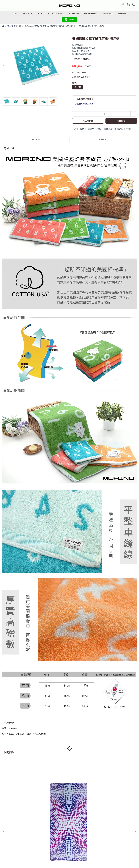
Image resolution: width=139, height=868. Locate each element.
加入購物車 (88, 121)
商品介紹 (36, 139)
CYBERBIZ (60, 861)
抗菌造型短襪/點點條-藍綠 (113, 799)
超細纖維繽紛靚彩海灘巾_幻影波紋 (26, 799)
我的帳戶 (28, 829)
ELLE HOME (74, 14)
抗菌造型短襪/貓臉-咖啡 (69, 799)
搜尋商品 (6, 829)
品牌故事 (17, 829)
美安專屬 (122, 14)
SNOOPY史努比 (91, 14)
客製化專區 (108, 14)
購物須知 (60, 829)
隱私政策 (49, 829)
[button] (65, 66)
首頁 (15, 14)
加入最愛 (79, 129)
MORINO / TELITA (56, 14)
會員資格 (71, 829)
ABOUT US (27, 14)
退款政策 (38, 829)
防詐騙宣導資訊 (9, 832)
